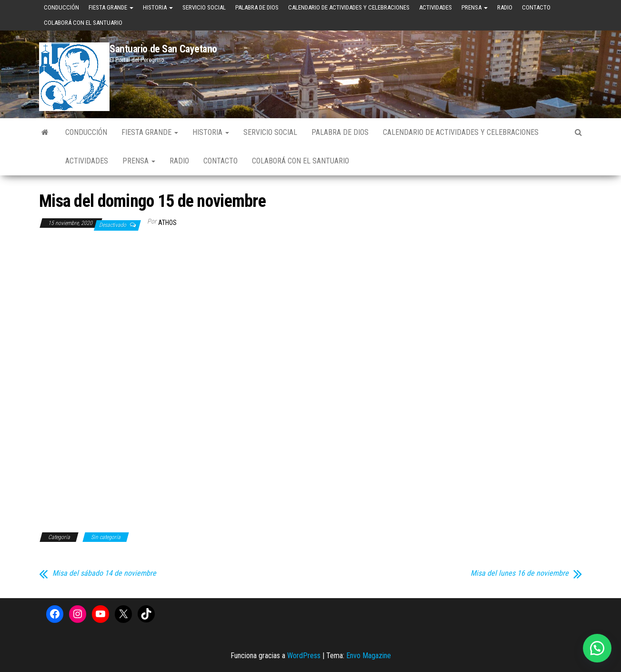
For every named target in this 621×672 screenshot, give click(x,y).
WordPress (304, 656)
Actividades (436, 7)
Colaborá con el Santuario (83, 23)
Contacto (536, 7)
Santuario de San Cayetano (163, 49)
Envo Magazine (369, 656)
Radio (505, 7)
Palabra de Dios (257, 7)
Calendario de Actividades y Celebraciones (349, 7)
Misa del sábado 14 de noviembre (104, 573)
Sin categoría (106, 537)
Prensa (475, 7)
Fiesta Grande (111, 7)
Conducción (61, 7)
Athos (167, 223)
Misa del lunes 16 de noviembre (520, 573)
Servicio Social (204, 7)
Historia (158, 7)
